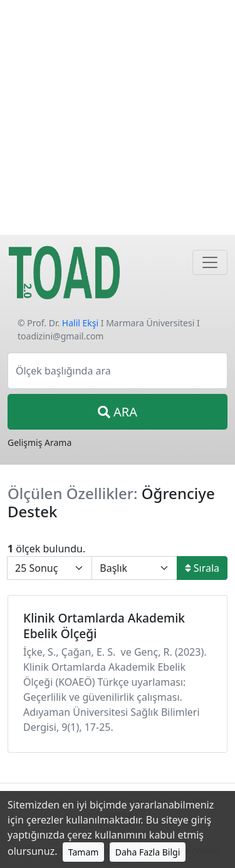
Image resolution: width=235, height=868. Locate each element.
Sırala (202, 568)
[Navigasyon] (210, 262)
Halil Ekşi (80, 323)
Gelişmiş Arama (39, 442)
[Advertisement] (118, 117)
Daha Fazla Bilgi (148, 852)
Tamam (84, 852)
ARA (118, 412)
